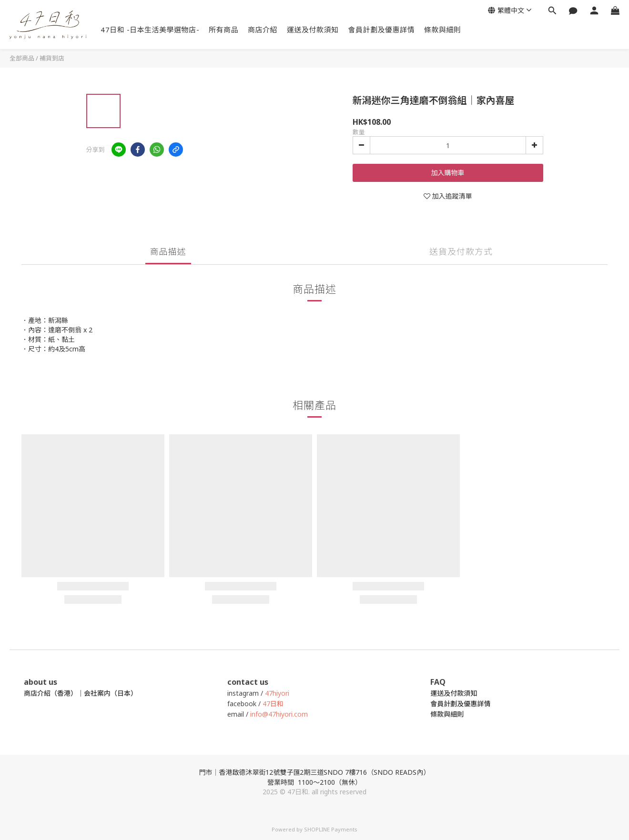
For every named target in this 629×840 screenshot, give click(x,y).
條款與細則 (443, 30)
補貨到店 (52, 58)
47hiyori (277, 693)
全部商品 (22, 58)
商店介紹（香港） (51, 693)
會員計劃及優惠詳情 (382, 30)
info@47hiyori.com (278, 714)
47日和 (273, 704)
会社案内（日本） (111, 693)
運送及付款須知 (313, 30)
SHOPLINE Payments (331, 829)
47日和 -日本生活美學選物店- (150, 30)
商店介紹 (263, 30)
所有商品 (223, 30)
